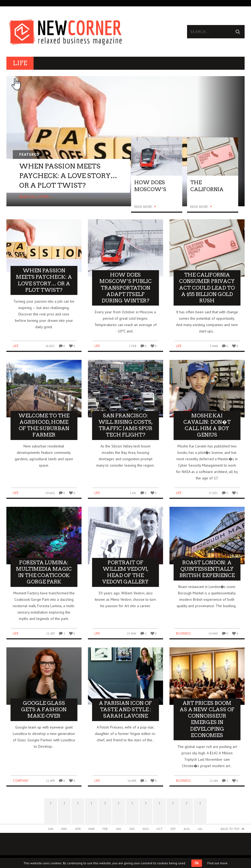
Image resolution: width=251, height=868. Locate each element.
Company (21, 781)
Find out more (217, 863)
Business (183, 633)
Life (16, 346)
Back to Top (230, 829)
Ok (197, 863)
